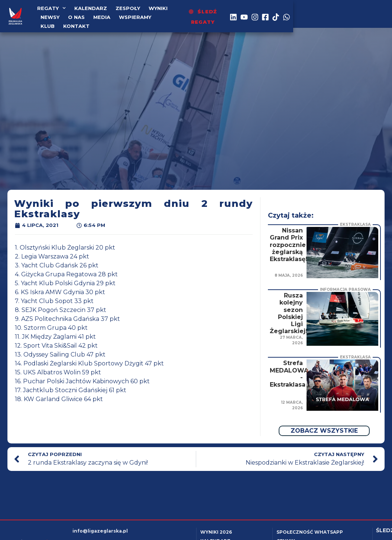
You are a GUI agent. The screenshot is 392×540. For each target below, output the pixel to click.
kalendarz (91, 12)
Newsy (186, 12)
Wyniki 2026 (216, 532)
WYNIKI (158, 12)
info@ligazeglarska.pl (100, 531)
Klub (89, 21)
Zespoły (128, 12)
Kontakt (118, 21)
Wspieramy (57, 21)
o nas (212, 12)
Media (238, 12)
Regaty (52, 12)
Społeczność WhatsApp (310, 532)
